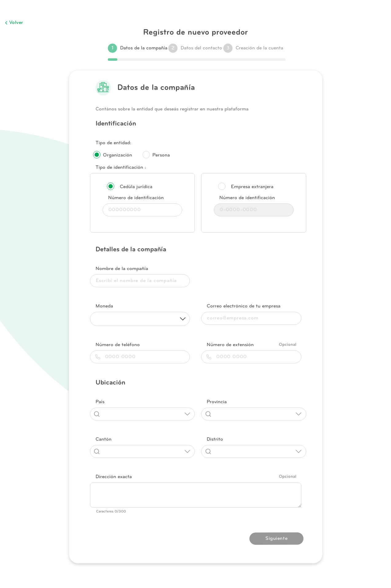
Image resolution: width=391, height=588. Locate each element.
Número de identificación (136, 198)
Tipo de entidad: (113, 143)
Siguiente (276, 539)
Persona (161, 155)
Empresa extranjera (252, 187)
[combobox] (142, 414)
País (100, 402)
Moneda (104, 306)
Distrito (215, 439)
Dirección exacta (114, 477)
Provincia (217, 402)
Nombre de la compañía (122, 269)
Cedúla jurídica (136, 187)
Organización (117, 155)
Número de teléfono (118, 345)
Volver (14, 23)
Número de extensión (230, 345)
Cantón (104, 439)
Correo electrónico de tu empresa (244, 306)
